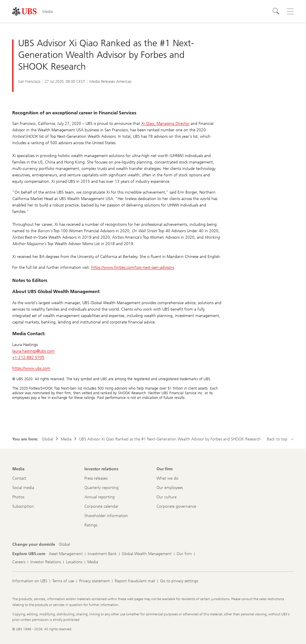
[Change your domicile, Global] (64, 545)
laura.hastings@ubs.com (33, 351)
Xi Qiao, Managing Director (165, 124)
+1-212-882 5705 (28, 358)
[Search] (276, 11)
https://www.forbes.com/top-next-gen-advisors (132, 267)
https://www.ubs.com (31, 368)
